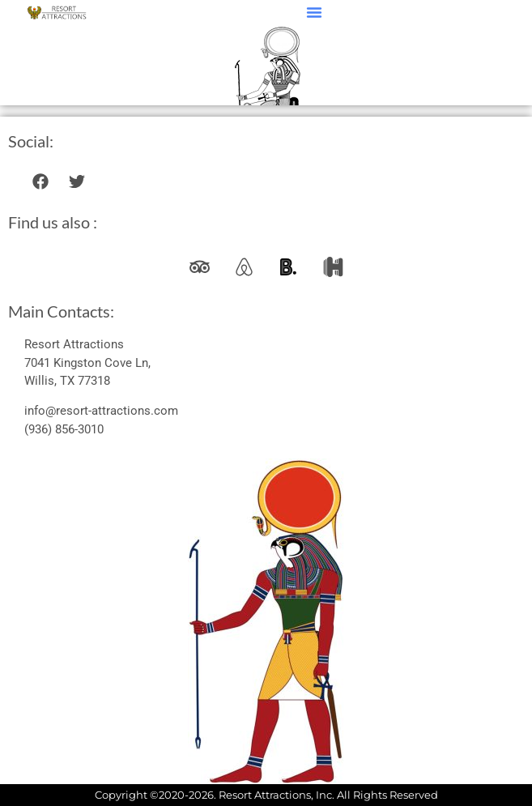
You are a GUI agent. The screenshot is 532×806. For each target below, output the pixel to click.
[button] (314, 12)
